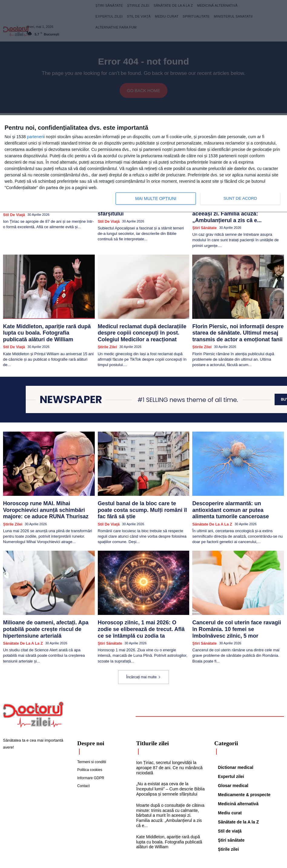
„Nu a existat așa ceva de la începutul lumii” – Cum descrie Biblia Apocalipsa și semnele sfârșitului (170, 760)
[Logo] (33, 687)
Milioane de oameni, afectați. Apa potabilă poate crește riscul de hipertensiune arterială (48, 602)
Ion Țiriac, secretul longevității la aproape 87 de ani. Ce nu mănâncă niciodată (167, 739)
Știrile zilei (106, 330)
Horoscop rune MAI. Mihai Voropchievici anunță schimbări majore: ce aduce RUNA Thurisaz (45, 491)
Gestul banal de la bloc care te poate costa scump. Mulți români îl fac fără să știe (141, 488)
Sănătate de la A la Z (210, 502)
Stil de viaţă (13, 325)
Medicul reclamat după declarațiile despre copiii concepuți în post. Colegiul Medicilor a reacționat (143, 319)
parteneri (35, 137)
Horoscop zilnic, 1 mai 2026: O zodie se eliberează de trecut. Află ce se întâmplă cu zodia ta (141, 605)
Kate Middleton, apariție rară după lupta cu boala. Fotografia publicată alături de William (48, 316)
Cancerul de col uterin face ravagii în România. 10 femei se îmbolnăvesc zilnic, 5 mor (236, 605)
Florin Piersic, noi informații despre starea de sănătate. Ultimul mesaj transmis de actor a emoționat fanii (238, 319)
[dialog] (143, 164)
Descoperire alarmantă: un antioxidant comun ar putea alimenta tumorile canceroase (231, 491)
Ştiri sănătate (203, 216)
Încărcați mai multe (144, 650)
